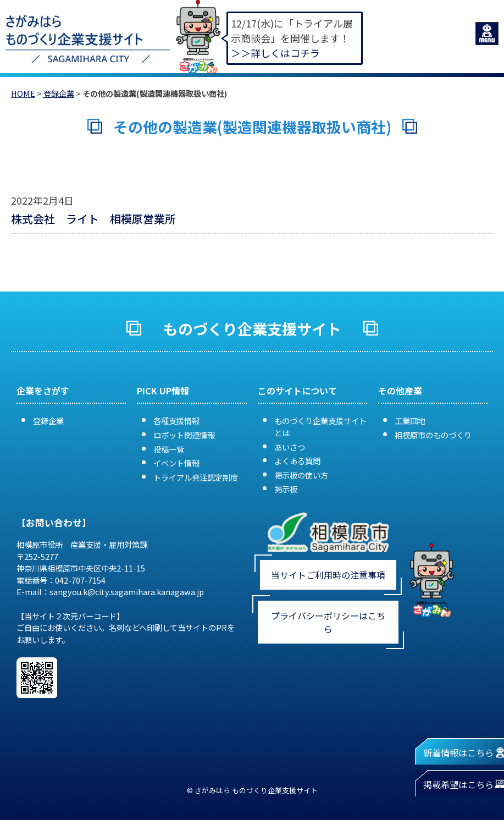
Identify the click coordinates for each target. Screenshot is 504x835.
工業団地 (410, 421)
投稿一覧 (169, 449)
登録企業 (59, 93)
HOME (23, 93)
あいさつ (290, 447)
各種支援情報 (176, 421)
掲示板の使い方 (301, 475)
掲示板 (286, 489)
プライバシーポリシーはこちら (328, 622)
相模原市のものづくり (433, 435)
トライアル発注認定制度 (196, 477)
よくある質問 (297, 461)
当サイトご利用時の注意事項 (328, 575)
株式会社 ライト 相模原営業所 (93, 219)
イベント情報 (176, 463)
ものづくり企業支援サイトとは (320, 427)
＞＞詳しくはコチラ (275, 53)
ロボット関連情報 (184, 435)
